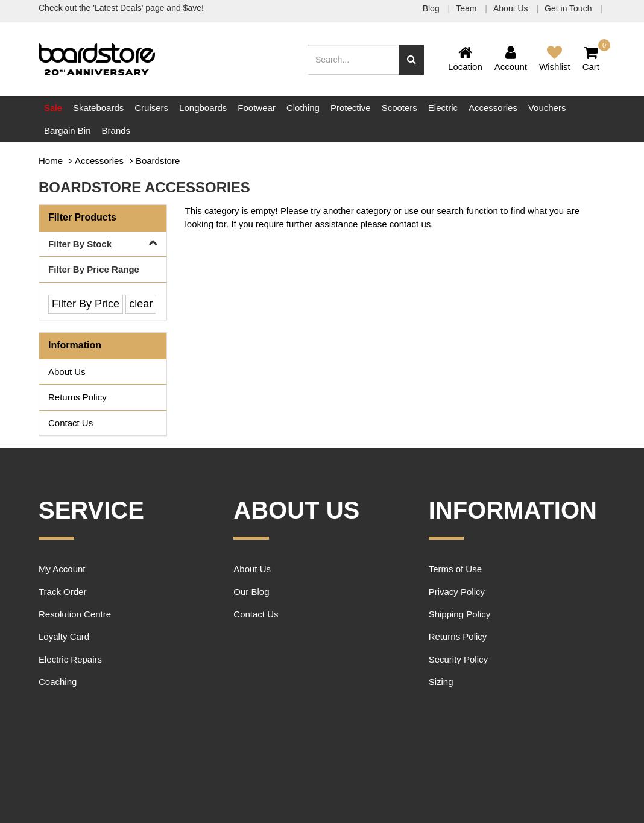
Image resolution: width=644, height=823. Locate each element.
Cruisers (151, 108)
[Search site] (412, 60)
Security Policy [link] (458, 659)
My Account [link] (62, 569)
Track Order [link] (62, 592)
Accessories (493, 108)
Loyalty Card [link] (64, 636)
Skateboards (98, 108)
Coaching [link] (58, 682)
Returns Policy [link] (77, 397)
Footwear (257, 108)
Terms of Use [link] (455, 569)
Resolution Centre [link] (75, 614)
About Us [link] (67, 372)
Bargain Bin (68, 131)
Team (467, 8)
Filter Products (82, 217)
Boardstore (158, 161)
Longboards (203, 108)
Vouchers (547, 108)
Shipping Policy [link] (460, 614)
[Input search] (354, 60)
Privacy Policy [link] (457, 592)
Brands (116, 131)
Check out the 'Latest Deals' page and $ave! (121, 8)
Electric (443, 108)
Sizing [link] (441, 682)
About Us (512, 8)
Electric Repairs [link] (70, 659)
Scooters (399, 108)
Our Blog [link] (251, 592)
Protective (351, 108)
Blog (432, 8)
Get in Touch (569, 8)
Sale (53, 108)
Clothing (303, 108)
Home (51, 161)
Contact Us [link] (71, 423)
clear (141, 304)
